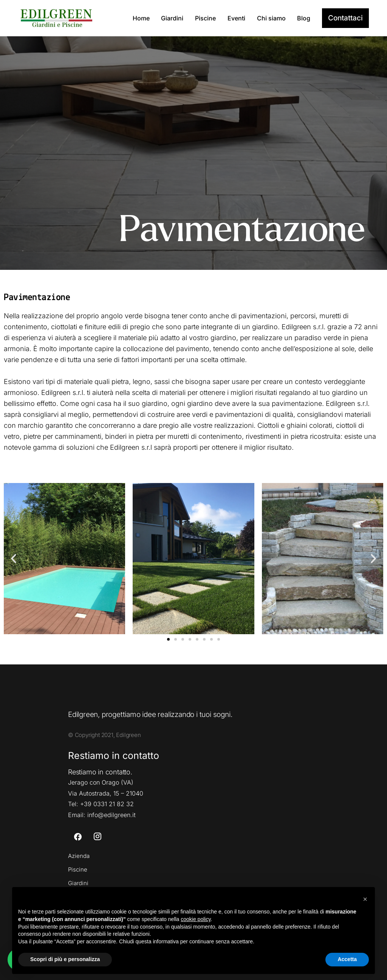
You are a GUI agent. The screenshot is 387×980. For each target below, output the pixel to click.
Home (141, 18)
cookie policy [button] (196, 919)
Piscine (205, 18)
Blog (304, 18)
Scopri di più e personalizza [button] (65, 959)
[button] (14, 559)
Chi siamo (271, 18)
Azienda (79, 856)
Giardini (172, 18)
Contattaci (345, 18)
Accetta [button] (347, 959)
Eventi (236, 18)
